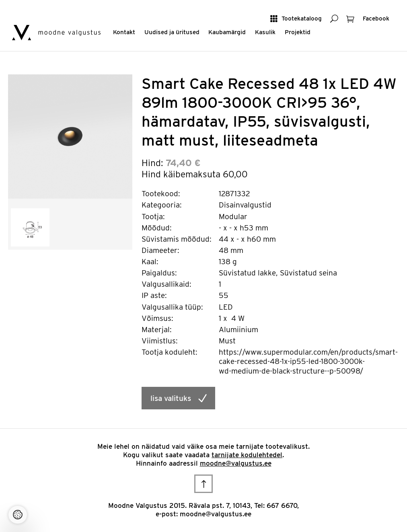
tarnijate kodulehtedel (247, 455)
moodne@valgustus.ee (236, 463)
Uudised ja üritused (172, 32)
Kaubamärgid (227, 32)
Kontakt (124, 32)
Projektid (298, 32)
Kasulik (265, 32)
